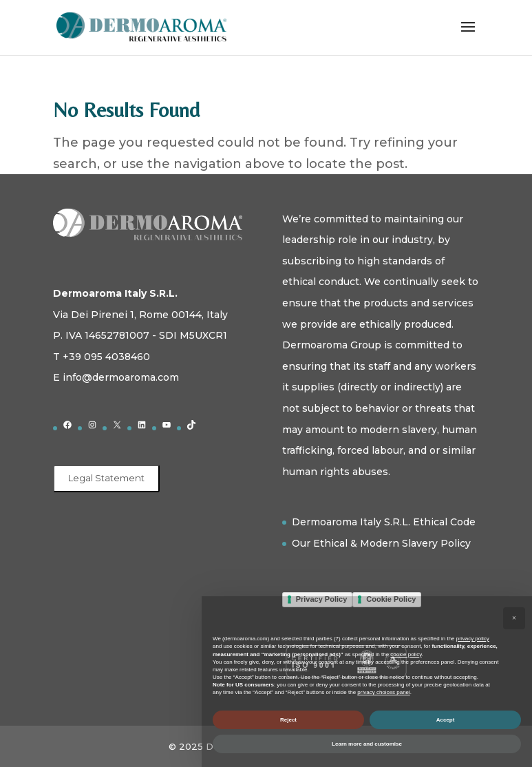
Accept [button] (446, 720)
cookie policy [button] (406, 654)
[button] (514, 618)
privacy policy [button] (473, 639)
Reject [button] (288, 720)
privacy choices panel (383, 692)
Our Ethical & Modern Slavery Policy (381, 543)
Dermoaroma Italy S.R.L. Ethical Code (384, 522)
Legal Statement (106, 478)
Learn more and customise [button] (367, 744)
